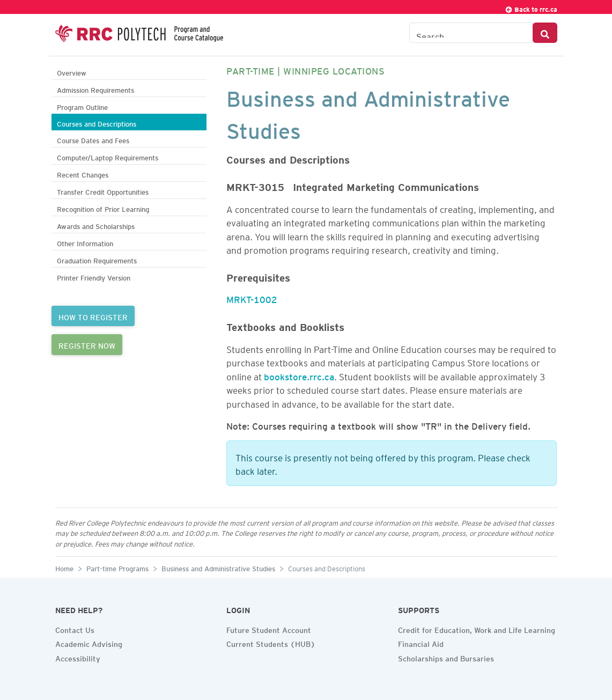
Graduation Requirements (97, 259)
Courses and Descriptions (97, 123)
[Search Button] (545, 33)
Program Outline (82, 106)
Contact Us (75, 629)
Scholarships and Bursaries (446, 657)
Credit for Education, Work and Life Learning (477, 629)
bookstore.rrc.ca (299, 375)
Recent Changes (83, 174)
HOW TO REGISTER (93, 316)
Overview (72, 72)
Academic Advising (89, 643)
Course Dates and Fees (93, 139)
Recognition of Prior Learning (103, 208)
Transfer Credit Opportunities (103, 191)
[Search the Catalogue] (471, 33)
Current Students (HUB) (271, 643)
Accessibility (78, 657)
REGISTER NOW (87, 344)
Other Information (85, 242)
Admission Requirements (95, 89)
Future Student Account (269, 629)
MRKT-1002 (252, 298)
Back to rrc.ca (531, 8)
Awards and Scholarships (96, 225)
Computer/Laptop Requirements (108, 156)
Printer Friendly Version (94, 277)
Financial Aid (421, 643)
